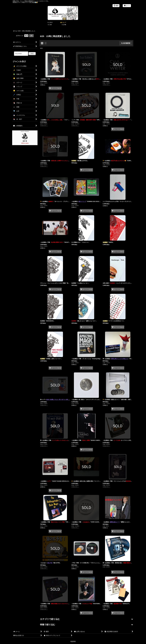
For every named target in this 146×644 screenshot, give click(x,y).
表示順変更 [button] (126, 43)
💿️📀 (36, 2)
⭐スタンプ (63, 22)
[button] (86, 619)
